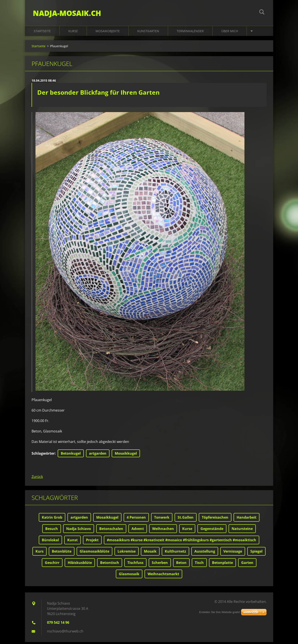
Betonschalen (111, 531)
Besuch (52, 531)
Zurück (37, 479)
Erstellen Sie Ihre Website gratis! (220, 614)
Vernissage (233, 553)
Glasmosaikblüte (94, 553)
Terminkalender (190, 33)
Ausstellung (205, 553)
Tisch (199, 565)
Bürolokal (50, 542)
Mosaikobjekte (108, 33)
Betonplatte (222, 565)
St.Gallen (186, 519)
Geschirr (52, 565)
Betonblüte (62, 553)
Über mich (230, 33)
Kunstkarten (148, 33)
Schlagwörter (43, 455)
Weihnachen (163, 531)
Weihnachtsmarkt (163, 576)
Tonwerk (162, 519)
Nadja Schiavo (79, 531)
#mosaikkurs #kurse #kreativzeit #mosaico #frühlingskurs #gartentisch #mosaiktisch (182, 542)
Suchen (262, 13)
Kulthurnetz (175, 553)
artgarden (98, 455)
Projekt (92, 542)
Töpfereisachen (215, 519)
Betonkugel (71, 455)
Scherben (160, 565)
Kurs (40, 553)
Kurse (73, 33)
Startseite (42, 33)
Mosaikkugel (126, 455)
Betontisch (110, 565)
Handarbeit (247, 519)
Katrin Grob (52, 519)
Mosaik (150, 553)
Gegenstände (212, 531)
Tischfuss (135, 565)
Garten (247, 565)
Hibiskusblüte (80, 565)
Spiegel (256, 553)
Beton (181, 565)
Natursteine (242, 531)
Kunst (72, 542)
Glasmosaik (129, 576)
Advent (138, 531)
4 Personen (136, 519)
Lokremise (127, 553)
